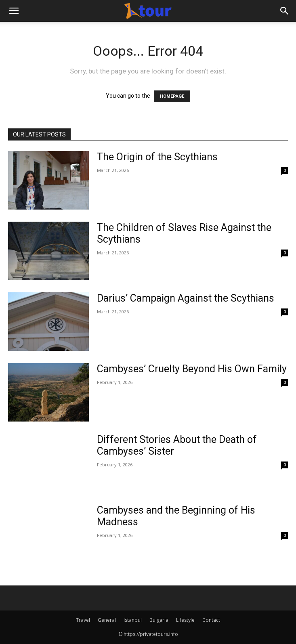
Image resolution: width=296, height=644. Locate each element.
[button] (14, 11)
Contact (211, 620)
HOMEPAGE (172, 96)
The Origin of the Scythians (157, 157)
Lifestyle (185, 620)
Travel (83, 620)
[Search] (285, 11)
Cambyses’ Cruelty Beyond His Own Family (192, 369)
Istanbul (133, 620)
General (107, 620)
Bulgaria (159, 620)
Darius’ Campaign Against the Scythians (186, 298)
